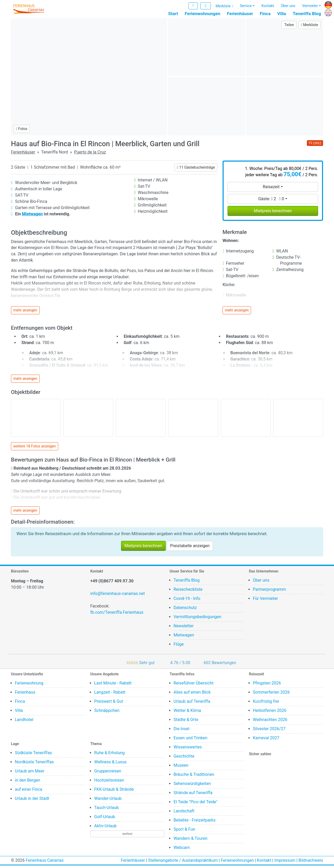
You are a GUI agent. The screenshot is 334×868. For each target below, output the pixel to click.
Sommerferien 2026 (271, 695)
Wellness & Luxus (110, 764)
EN (327, 12)
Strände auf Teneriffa (193, 795)
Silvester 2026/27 (269, 731)
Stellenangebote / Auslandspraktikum (183, 863)
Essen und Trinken (190, 740)
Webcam (182, 850)
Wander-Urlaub (108, 801)
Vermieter (310, 6)
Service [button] (246, 6)
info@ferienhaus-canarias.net (118, 596)
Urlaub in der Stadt (32, 801)
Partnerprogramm (269, 592)
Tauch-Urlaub (106, 810)
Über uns (288, 6)
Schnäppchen (107, 713)
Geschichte (184, 759)
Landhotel (24, 722)
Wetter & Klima (187, 713)
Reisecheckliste (188, 592)
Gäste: (271, 201)
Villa (282, 14)
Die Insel (181, 731)
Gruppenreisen (108, 774)
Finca (265, 14)
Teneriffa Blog (307, 14)
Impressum (285, 863)
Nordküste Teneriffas (34, 764)
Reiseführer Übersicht (193, 686)
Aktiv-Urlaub (105, 828)
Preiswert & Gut (109, 704)
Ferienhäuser (240, 14)
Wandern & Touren (190, 841)
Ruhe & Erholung (109, 755)
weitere (127, 836)
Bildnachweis (311, 863)
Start (173, 14)
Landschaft (184, 814)
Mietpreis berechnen (273, 213)
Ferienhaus (25, 695)
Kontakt (268, 6)
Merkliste (223, 7)
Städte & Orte (186, 722)
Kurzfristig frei (266, 704)
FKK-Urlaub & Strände (114, 792)
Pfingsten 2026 (267, 686)
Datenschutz (185, 610)
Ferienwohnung (29, 686)
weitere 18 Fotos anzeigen (35, 449)
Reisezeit (271, 189)
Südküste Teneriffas (33, 755)
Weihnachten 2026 (270, 722)
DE (327, 4)
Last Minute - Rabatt (113, 686)
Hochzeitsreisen (109, 783)
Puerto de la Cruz (90, 155)
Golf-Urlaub (105, 819)
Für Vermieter (265, 601)
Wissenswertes (188, 750)
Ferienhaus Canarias (44, 863)
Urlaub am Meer (30, 774)
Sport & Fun (184, 832)
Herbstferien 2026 (270, 713)
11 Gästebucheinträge (196, 170)
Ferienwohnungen (202, 14)
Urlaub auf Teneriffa (192, 704)
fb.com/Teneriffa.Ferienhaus (117, 615)
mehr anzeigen (25, 313)
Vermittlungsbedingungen (197, 619)
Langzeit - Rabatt (110, 695)
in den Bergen (28, 783)
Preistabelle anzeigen (190, 548)
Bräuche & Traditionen (194, 777)
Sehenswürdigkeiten (192, 786)
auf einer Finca (29, 792)
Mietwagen (184, 638)
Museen (181, 768)
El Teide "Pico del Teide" (196, 804)
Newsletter (184, 628)
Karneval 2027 (266, 740)
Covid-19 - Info (187, 601)
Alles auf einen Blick (192, 695)
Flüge (179, 647)
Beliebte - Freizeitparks (195, 823)
